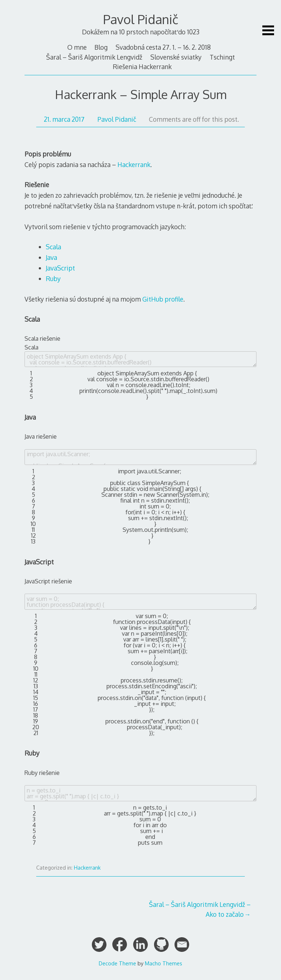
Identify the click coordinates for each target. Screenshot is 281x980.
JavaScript (60, 268)
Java (51, 257)
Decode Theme (117, 963)
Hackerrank (134, 164)
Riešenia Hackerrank (142, 67)
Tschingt (222, 57)
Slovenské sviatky (176, 57)
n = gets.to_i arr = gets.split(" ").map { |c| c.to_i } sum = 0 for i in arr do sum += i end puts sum (140, 793)
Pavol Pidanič (141, 19)
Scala (53, 247)
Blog (101, 47)
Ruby (53, 279)
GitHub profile (163, 299)
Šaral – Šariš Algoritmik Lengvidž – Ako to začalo (200, 909)
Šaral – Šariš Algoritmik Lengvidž (94, 57)
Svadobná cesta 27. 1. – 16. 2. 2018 (163, 47)
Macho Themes (164, 963)
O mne (77, 47)
